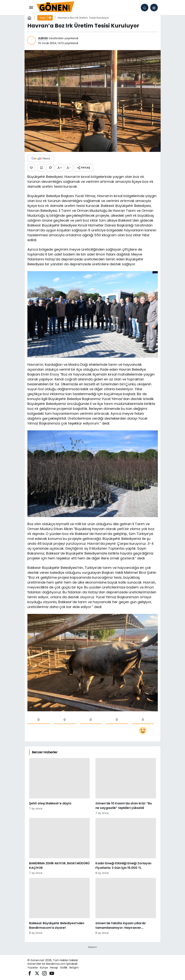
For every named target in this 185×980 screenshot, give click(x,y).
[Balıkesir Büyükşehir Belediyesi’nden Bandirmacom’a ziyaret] (59, 906)
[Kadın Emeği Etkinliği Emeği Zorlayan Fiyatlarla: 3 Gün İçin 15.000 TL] (126, 847)
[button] (154, 8)
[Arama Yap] (145, 8)
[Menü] (31, 8)
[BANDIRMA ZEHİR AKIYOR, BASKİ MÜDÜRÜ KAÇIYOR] (59, 847)
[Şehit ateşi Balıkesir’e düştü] (59, 787)
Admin (43, 38)
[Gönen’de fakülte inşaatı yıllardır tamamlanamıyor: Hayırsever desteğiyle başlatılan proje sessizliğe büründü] (126, 906)
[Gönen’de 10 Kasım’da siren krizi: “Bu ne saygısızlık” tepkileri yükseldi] (126, 787)
